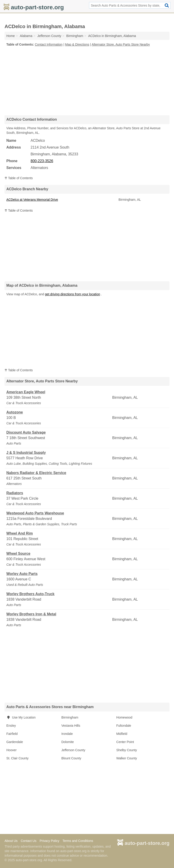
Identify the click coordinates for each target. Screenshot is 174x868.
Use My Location (21, 717)
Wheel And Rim (20, 533)
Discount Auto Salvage (26, 432)
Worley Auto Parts (22, 574)
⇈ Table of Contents (19, 178)
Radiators (15, 493)
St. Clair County (17, 758)
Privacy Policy (50, 841)
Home (11, 36)
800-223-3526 (42, 161)
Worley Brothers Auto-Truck (30, 594)
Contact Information (49, 44)
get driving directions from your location (72, 294)
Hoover (11, 750)
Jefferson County (73, 750)
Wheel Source (18, 554)
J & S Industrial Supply (26, 453)
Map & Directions (77, 44)
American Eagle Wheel (26, 392)
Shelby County (127, 750)
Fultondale (124, 726)
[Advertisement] (87, 81)
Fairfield (12, 734)
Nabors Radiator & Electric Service (36, 473)
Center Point (125, 742)
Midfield (122, 734)
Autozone (15, 412)
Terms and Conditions (78, 841)
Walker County (127, 758)
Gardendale (15, 742)
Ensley (11, 726)
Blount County (71, 758)
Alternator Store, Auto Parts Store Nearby (121, 44)
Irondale (67, 734)
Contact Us (28, 841)
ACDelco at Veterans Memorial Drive (32, 200)
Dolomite (68, 742)
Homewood (124, 717)
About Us (11, 841)
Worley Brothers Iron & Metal (31, 614)
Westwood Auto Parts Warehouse (35, 513)
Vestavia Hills (71, 726)
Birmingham (70, 717)
